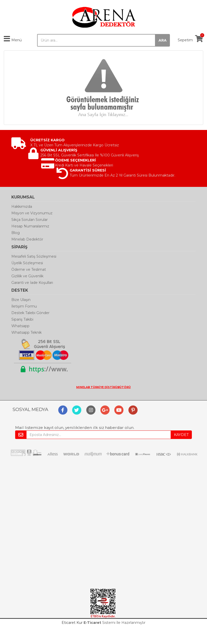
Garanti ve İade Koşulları (32, 283)
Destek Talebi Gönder (30, 313)
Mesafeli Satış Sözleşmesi (34, 256)
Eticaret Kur (72, 623)
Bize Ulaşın (21, 300)
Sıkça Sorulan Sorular (30, 220)
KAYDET (181, 435)
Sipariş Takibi (22, 319)
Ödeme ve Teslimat (29, 269)
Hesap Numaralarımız (30, 226)
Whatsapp (20, 326)
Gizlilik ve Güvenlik (27, 276)
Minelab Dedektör (27, 239)
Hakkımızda (22, 207)
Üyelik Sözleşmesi (27, 263)
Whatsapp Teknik (27, 332)
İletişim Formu (24, 306)
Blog (16, 233)
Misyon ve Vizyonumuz (32, 213)
